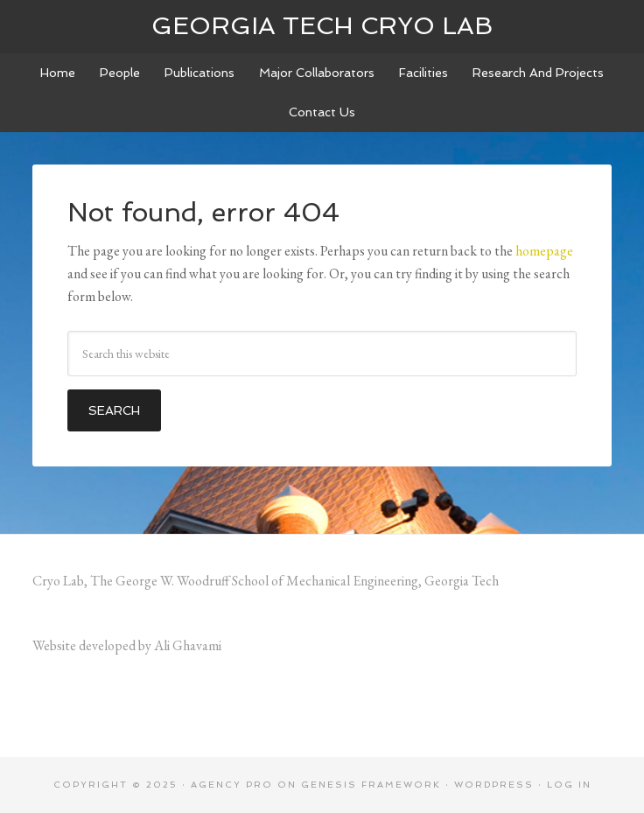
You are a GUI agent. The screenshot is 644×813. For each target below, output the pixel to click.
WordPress (494, 785)
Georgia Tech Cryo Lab (322, 26)
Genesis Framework (371, 785)
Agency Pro (232, 785)
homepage (544, 251)
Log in (569, 785)
